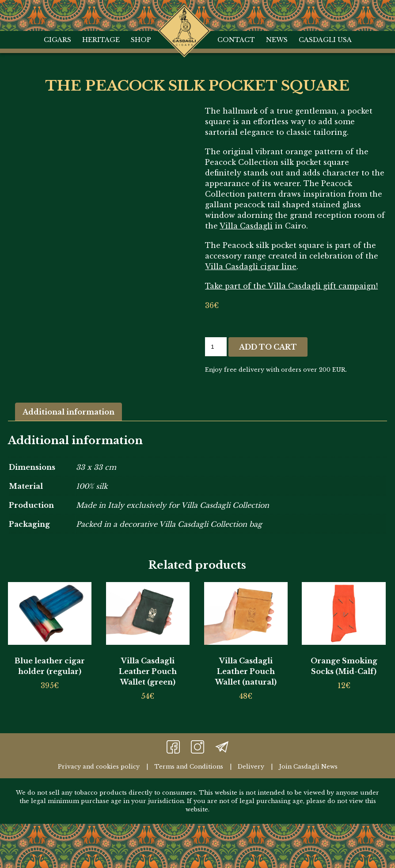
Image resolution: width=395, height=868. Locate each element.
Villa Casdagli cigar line (251, 266)
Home (184, 13)
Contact (236, 40)
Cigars (57, 40)
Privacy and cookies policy (99, 767)
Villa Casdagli (246, 226)
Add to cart (268, 347)
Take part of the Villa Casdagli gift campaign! (291, 286)
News (277, 40)
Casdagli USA (325, 40)
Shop (141, 40)
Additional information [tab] (68, 412)
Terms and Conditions (189, 767)
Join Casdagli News (308, 767)
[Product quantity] (216, 347)
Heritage (101, 40)
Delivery (251, 767)
